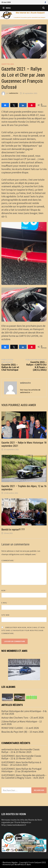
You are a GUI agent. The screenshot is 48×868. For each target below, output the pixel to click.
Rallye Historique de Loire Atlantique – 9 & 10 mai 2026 (24, 712)
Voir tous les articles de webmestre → (30, 391)
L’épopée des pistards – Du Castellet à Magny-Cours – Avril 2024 (24, 776)
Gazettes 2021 (8, 64)
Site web (5, 615)
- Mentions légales (10, 862)
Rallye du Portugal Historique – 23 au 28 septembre (21, 770)
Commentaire (8, 560)
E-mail (5, 603)
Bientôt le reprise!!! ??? (13, 530)
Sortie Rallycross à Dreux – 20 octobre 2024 (21, 763)
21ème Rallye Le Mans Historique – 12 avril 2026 (22, 723)
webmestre (14, 93)
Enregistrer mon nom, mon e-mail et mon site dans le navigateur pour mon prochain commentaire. (23, 630)
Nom (4, 590)
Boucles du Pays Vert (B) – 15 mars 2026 (22, 732)
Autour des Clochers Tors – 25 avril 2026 (23, 718)
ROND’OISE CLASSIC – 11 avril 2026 (20, 728)
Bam (29, 864)
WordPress (19, 864)
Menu (7, 8)
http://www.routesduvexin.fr (14, 825)
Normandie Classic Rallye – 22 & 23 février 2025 (21, 751)
